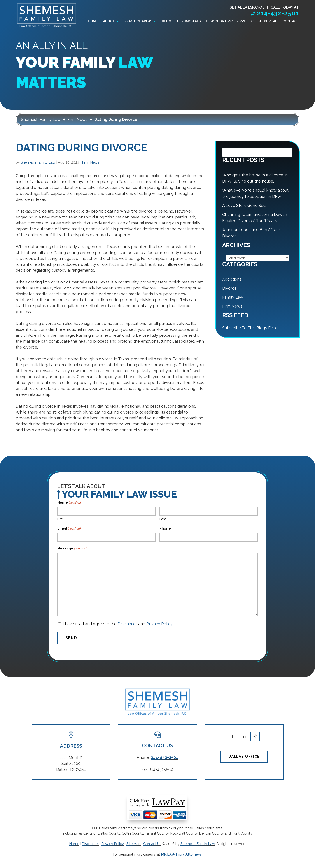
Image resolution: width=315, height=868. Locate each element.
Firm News (91, 162)
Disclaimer (127, 624)
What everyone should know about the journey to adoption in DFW (255, 193)
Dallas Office (244, 756)
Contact (291, 21)
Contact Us (152, 844)
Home (93, 21)
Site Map (134, 844)
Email (69, 529)
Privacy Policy (159, 624)
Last (163, 519)
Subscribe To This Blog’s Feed (250, 328)
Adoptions (232, 279)
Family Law (233, 297)
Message (72, 548)
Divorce (229, 288)
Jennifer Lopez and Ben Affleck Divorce (251, 233)
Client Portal (264, 21)
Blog (166, 21)
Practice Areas (138, 21)
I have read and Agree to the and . (118, 624)
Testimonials (189, 21)
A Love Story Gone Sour (245, 205)
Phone (165, 528)
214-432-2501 (278, 13)
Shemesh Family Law (38, 162)
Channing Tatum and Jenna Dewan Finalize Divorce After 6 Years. (255, 218)
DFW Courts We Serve (226, 21)
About (109, 21)
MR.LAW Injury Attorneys (181, 854)
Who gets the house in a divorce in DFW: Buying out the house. (255, 178)
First (60, 519)
